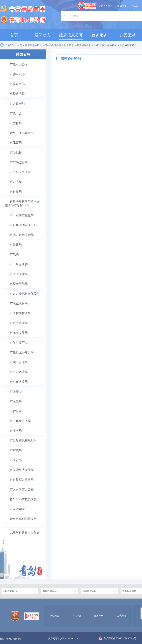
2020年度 (99, 45)
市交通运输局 (127, 45)
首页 (20, 45)
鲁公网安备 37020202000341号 (118, 638)
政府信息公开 (32, 45)
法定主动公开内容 (52, 45)
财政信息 (69, 45)
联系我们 (121, 616)
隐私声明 (99, 616)
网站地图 (55, 616)
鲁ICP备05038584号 (11, 639)
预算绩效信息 (84, 45)
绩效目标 (112, 45)
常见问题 (77, 616)
